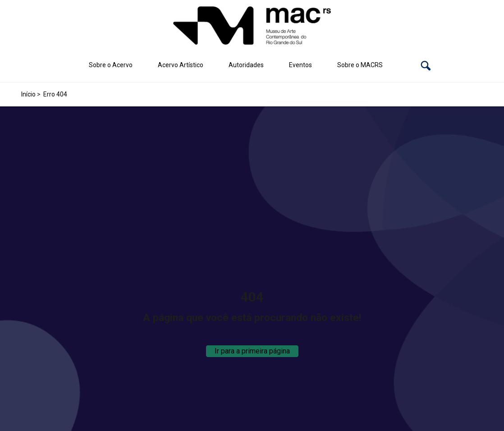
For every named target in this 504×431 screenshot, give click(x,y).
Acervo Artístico (181, 65)
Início (28, 94)
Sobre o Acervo (111, 65)
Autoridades (246, 65)
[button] (426, 65)
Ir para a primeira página (252, 351)
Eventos (300, 65)
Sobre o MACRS (360, 65)
